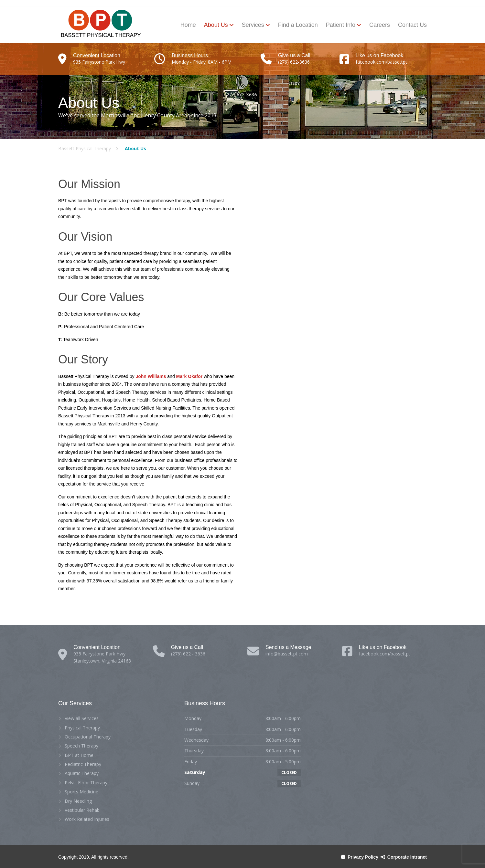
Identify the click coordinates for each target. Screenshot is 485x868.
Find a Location (298, 25)
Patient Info (341, 25)
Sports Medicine (81, 792)
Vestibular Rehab (82, 810)
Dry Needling (78, 801)
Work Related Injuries (87, 819)
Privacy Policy (360, 857)
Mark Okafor (189, 376)
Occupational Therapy (88, 737)
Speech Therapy (81, 746)
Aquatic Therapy (82, 773)
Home (188, 25)
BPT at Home (79, 755)
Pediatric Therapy (83, 764)
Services (253, 25)
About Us (216, 25)
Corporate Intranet (403, 857)
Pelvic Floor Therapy (86, 783)
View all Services (82, 718)
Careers (380, 25)
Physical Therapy (82, 728)
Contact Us (412, 25)
